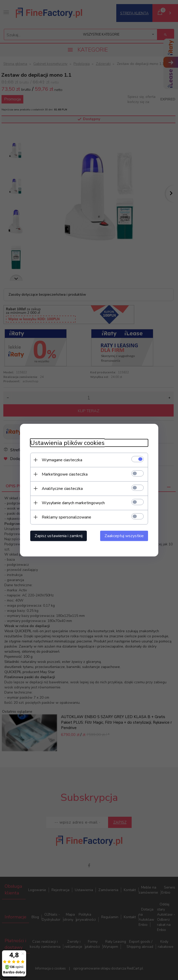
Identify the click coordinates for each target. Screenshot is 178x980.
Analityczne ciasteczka (62, 488)
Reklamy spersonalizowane (66, 517)
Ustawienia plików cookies (67, 443)
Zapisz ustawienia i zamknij (59, 536)
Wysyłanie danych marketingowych (73, 503)
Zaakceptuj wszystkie (124, 536)
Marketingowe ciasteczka (65, 474)
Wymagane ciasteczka (62, 460)
